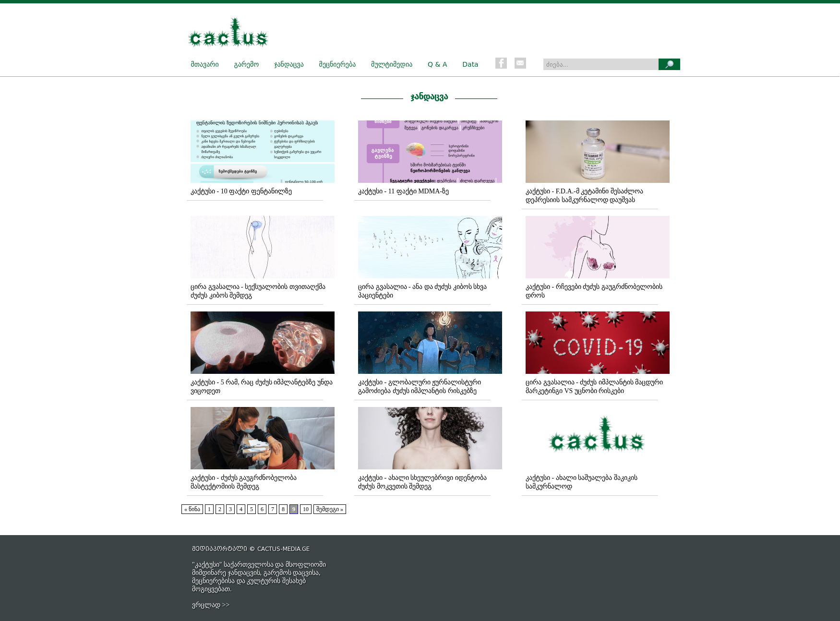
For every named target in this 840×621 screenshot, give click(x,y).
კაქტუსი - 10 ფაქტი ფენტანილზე (241, 191)
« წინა (192, 509)
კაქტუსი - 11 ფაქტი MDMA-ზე (403, 191)
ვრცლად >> (211, 605)
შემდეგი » (330, 509)
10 (306, 509)
